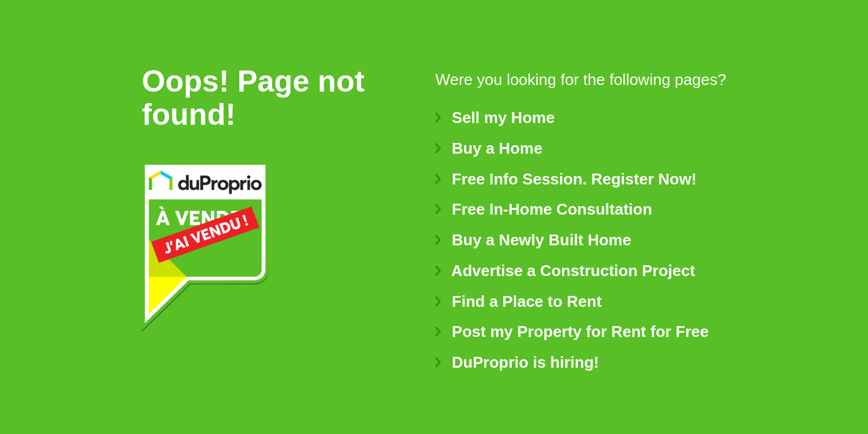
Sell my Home (495, 118)
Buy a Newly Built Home (533, 240)
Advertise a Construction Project (565, 271)
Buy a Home (489, 148)
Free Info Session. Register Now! (566, 179)
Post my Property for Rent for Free (572, 332)
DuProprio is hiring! (517, 362)
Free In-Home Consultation (543, 209)
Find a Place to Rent (518, 301)
